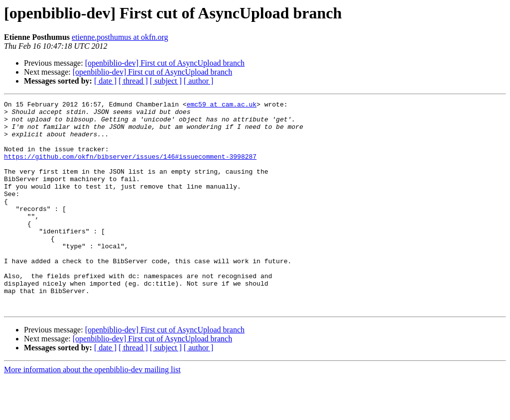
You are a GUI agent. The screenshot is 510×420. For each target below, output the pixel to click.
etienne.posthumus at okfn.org (120, 37)
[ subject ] (166, 81)
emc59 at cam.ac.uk (222, 105)
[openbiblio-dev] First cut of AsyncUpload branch (165, 63)
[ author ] (199, 81)
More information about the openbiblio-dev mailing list (92, 411)
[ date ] (105, 81)
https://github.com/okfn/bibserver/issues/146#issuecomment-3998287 (130, 168)
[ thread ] (133, 81)
